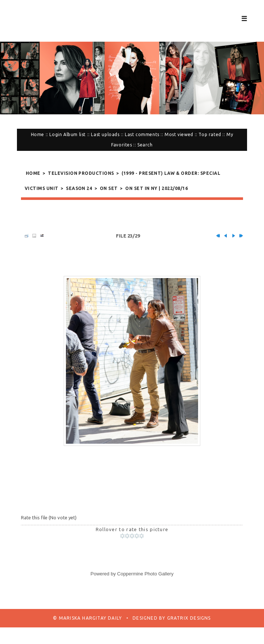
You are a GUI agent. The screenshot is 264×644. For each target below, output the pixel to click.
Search (145, 145)
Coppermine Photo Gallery (145, 574)
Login (56, 134)
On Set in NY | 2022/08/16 (156, 188)
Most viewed (179, 134)
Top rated (210, 134)
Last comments (142, 134)
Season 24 (79, 188)
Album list (75, 134)
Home (38, 134)
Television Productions (81, 173)
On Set (109, 188)
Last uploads (105, 134)
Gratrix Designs (188, 618)
